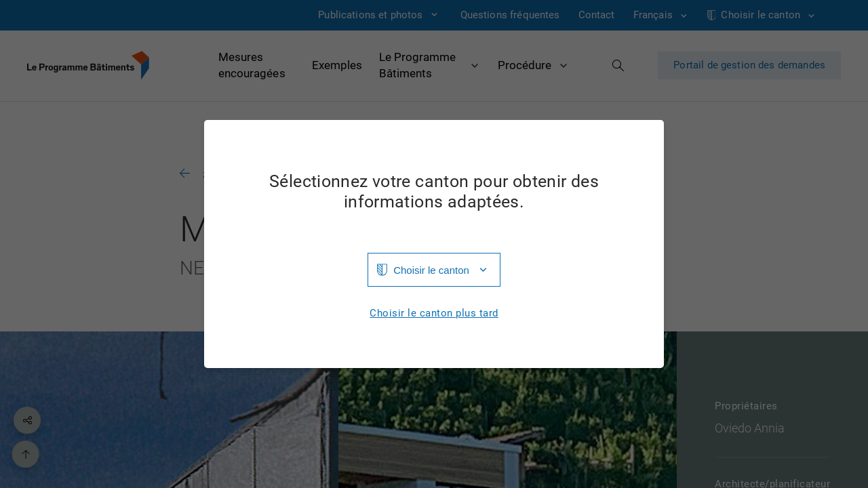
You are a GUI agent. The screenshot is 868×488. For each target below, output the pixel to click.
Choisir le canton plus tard (434, 313)
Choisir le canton (431, 270)
